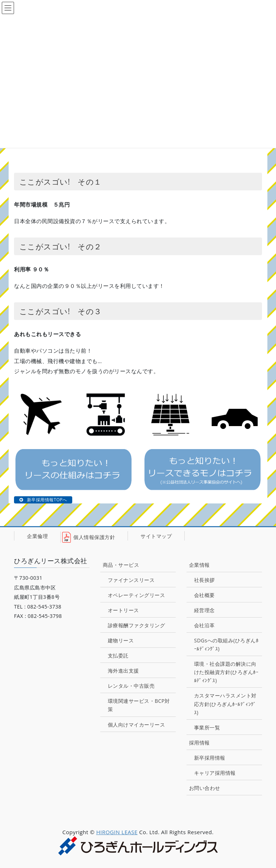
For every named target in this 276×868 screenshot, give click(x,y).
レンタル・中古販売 (131, 686)
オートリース (123, 610)
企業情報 (199, 565)
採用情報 (199, 743)
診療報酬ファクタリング (137, 625)
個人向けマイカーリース (137, 725)
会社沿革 (204, 625)
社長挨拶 (204, 580)
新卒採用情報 (210, 758)
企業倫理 (37, 536)
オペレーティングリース (137, 595)
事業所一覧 (207, 727)
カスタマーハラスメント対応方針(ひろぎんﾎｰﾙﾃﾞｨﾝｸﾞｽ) (225, 704)
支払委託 (118, 655)
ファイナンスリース (131, 580)
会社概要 (204, 595)
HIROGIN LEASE (117, 832)
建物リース (121, 640)
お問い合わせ (205, 788)
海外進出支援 (123, 671)
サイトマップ (156, 536)
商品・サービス (121, 565)
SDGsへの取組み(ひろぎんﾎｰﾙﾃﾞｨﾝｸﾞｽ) (226, 645)
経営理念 (204, 610)
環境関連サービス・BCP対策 (139, 705)
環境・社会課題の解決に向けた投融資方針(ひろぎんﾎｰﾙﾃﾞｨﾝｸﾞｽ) (226, 672)
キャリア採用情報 (215, 773)
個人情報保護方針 (94, 537)
